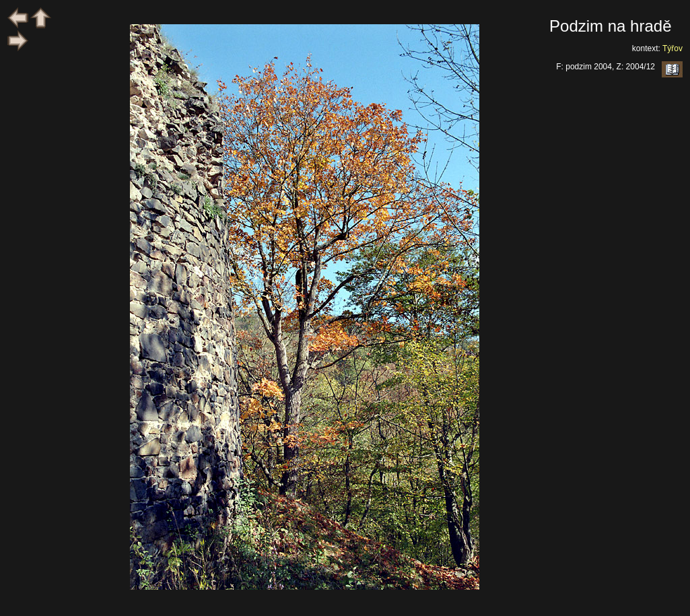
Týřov (672, 48)
